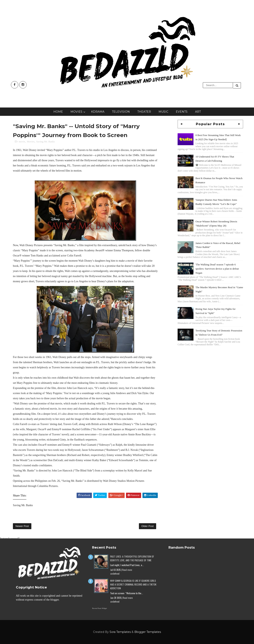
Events (182, 112)
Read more (127, 570)
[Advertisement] (210, 375)
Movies (76, 112)
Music (163, 112)
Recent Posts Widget (99, 608)
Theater (144, 112)
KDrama (98, 112)
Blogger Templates (148, 632)
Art (198, 112)
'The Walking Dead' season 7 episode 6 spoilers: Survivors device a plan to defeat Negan (217, 269)
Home (58, 112)
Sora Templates (120, 632)
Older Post (148, 526)
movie (22, 142)
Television (121, 112)
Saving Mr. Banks (46, 142)
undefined (115, 574)
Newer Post (22, 526)
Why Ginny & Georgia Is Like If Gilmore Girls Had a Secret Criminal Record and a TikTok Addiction (133, 584)
